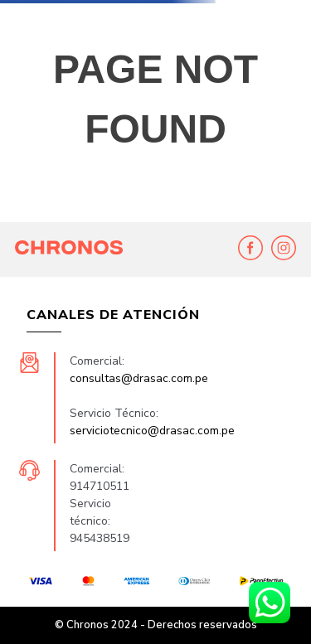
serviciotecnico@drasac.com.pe (152, 431)
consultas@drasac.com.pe (139, 378)
